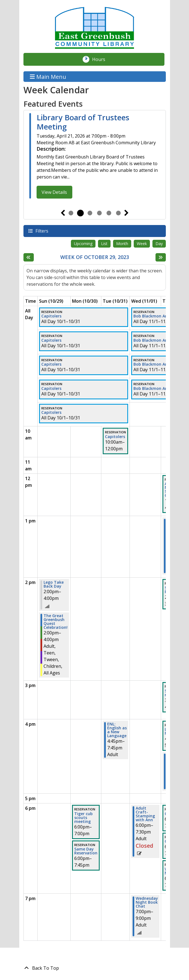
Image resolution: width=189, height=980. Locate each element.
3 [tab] (90, 213)
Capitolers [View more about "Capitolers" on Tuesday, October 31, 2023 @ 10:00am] (115, 437)
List (104, 244)
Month (122, 244)
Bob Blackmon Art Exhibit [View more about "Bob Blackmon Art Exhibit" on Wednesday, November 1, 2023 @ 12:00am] (158, 316)
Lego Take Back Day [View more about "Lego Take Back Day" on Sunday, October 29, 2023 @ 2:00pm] (54, 584)
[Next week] (161, 257)
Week (142, 244)
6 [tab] (118, 213)
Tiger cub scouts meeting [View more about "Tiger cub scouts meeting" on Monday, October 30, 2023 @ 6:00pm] (83, 818)
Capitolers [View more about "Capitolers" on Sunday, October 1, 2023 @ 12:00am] (51, 316)
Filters (42, 231)
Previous (63, 213)
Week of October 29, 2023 (95, 257)
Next (126, 213)
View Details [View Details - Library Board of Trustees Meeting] (54, 192)
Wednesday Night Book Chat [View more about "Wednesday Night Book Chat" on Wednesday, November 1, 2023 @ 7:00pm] (147, 902)
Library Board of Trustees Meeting (83, 122)
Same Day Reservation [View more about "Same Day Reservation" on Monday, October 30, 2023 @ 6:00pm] (86, 851)
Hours (102, 59)
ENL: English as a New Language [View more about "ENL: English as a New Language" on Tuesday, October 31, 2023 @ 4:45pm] (117, 730)
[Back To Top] (95, 968)
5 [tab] (109, 213)
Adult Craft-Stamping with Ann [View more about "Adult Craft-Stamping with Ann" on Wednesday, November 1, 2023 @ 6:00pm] (145, 814)
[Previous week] (29, 257)
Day (159, 244)
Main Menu (48, 76)
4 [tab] (99, 213)
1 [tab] (71, 213)
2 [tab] (80, 213)
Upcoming (83, 244)
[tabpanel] (95, 157)
